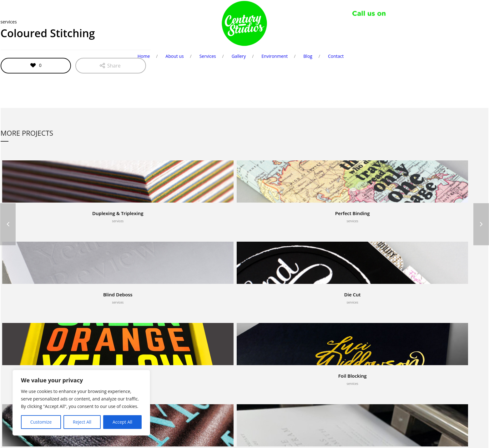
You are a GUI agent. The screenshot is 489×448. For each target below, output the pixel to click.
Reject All (82, 422)
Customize (41, 422)
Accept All (122, 422)
